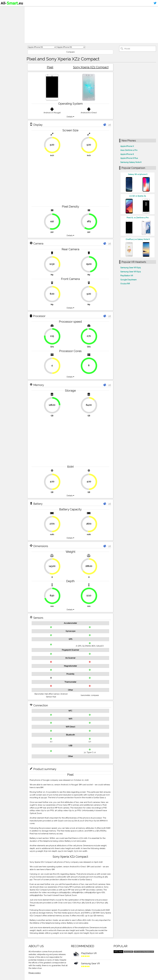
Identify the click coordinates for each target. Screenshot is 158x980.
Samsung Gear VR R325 (130, 268)
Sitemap (6, 28)
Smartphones (9, 13)
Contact (6, 23)
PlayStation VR (127, 276)
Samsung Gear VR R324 (131, 272)
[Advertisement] (91, 25)
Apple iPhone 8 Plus (129, 158)
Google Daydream (128, 280)
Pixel (50, 67)
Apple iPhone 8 (127, 154)
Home (5, 8)
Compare (70, 52)
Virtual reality (8, 18)
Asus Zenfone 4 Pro (129, 150)
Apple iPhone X (127, 146)
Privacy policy (35, 973)
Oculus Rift (125, 284)
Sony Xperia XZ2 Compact (91, 67)
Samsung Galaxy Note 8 (131, 162)
